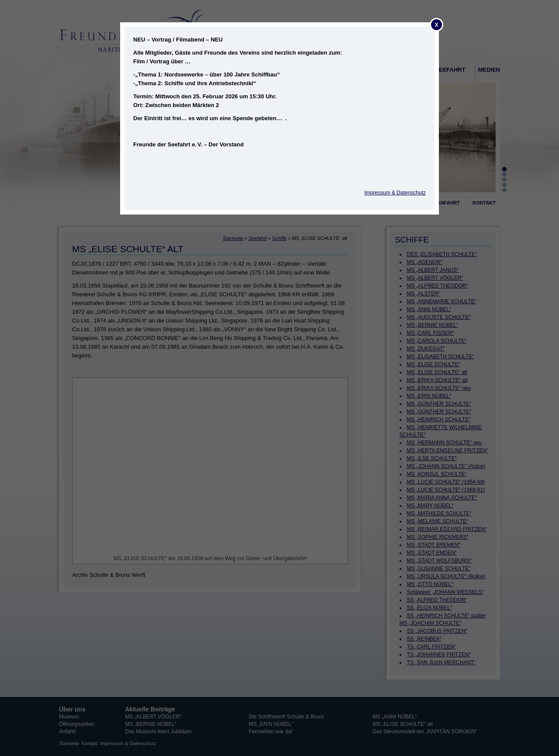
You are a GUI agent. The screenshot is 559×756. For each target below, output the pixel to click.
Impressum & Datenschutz (395, 193)
